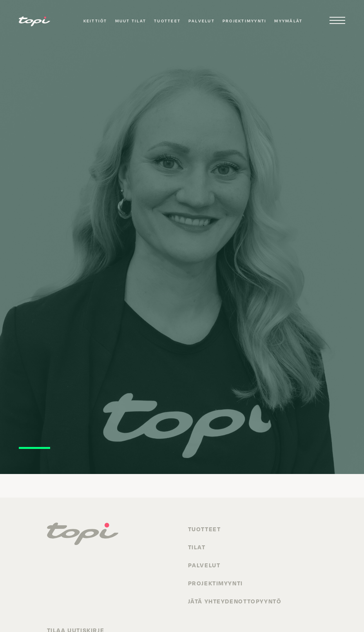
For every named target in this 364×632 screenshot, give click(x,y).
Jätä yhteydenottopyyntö (235, 601)
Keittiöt (95, 21)
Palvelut (202, 21)
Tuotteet (167, 21)
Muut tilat (131, 21)
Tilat (197, 547)
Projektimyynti (244, 21)
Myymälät (288, 21)
